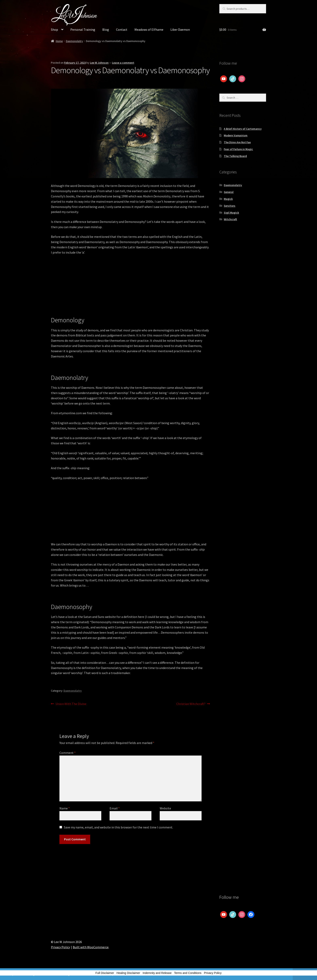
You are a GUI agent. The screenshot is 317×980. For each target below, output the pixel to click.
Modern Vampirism (236, 135)
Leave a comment (123, 63)
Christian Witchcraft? (191, 704)
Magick (228, 199)
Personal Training (83, 30)
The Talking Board (235, 156)
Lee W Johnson (99, 63)
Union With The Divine (71, 704)
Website (165, 808)
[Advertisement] (130, 288)
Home (59, 41)
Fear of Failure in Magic (238, 149)
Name (65, 808)
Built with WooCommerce (91, 947)
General (229, 192)
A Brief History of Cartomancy (243, 129)
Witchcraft (230, 219)
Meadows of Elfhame (149, 30)
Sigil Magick (231, 213)
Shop (54, 30)
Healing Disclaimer (128, 973)
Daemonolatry (74, 41)
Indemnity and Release (157, 973)
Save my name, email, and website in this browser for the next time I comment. (118, 827)
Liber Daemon (180, 30)
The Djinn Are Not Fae (237, 142)
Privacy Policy (60, 947)
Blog (106, 30)
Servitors (230, 206)
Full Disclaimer (105, 973)
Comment (68, 753)
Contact (122, 30)
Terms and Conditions (188, 973)
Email (115, 808)
